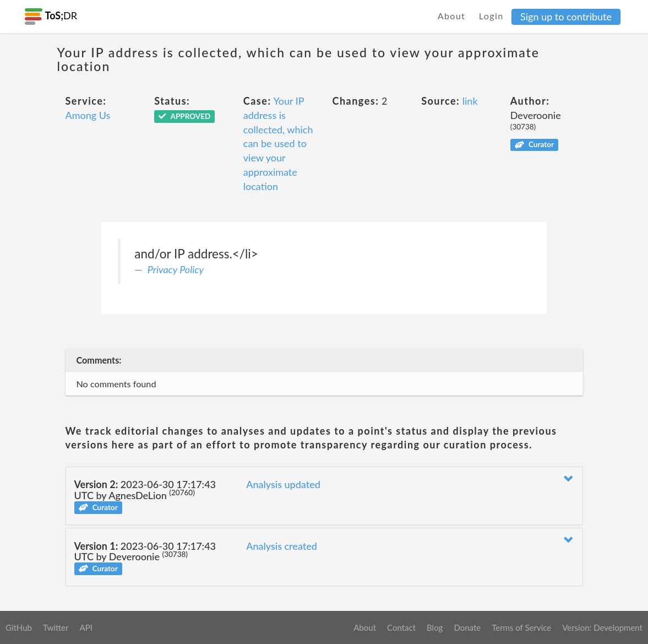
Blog (435, 627)
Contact (401, 627)
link (470, 101)
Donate (467, 627)
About (452, 16)
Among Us (88, 115)
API (86, 627)
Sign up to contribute (566, 17)
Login (491, 16)
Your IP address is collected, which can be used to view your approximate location (278, 143)
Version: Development (602, 627)
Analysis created (282, 546)
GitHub (19, 627)
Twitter (56, 627)
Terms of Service (521, 627)
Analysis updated (283, 484)
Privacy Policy (176, 269)
